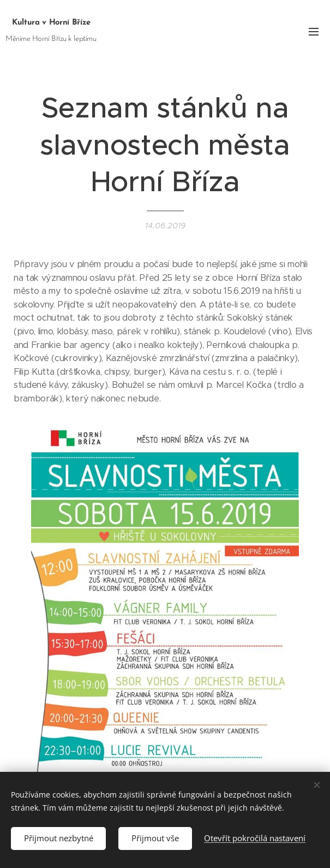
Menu (314, 32)
